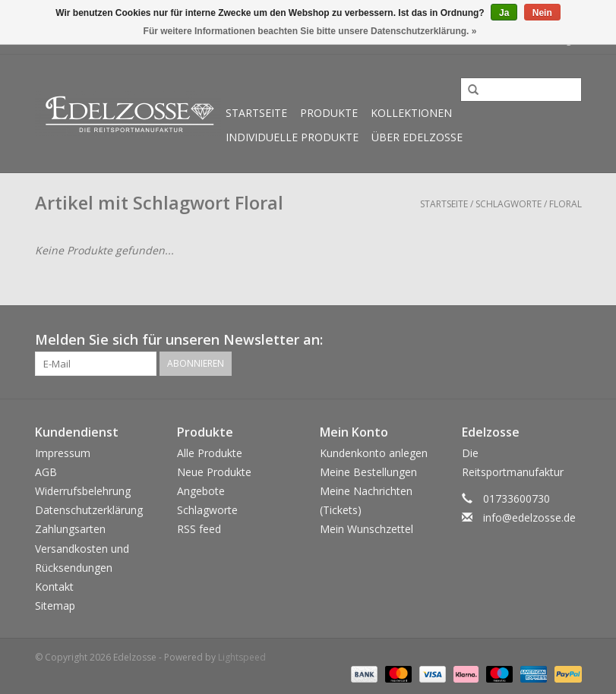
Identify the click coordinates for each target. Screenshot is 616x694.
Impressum (63, 453)
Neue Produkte (214, 472)
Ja (504, 13)
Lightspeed (242, 657)
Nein (542, 13)
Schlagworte (509, 204)
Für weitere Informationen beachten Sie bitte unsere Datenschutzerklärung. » (310, 31)
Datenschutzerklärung (89, 510)
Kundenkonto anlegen (374, 453)
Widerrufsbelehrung (83, 491)
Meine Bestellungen (368, 472)
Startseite (256, 113)
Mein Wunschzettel (366, 529)
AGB (46, 472)
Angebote (201, 491)
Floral (565, 204)
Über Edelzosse (417, 137)
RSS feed (199, 529)
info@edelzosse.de (529, 517)
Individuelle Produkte (292, 137)
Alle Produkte (210, 453)
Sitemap (55, 606)
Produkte (329, 113)
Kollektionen (411, 113)
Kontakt (54, 587)
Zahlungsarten (70, 529)
